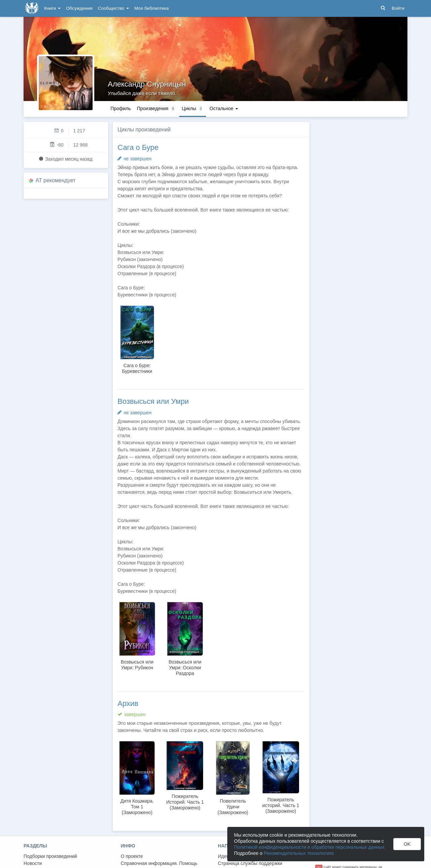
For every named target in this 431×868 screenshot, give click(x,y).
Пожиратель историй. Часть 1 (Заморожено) (281, 805)
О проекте (132, 856)
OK (407, 844)
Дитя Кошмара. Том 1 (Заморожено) (137, 807)
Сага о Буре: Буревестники (137, 368)
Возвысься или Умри (153, 401)
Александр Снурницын (147, 84)
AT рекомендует (56, 180)
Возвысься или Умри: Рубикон (137, 665)
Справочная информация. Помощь (159, 863)
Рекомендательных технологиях (299, 853)
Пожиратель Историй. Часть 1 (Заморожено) (185, 802)
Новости (33, 863)
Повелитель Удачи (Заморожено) (233, 807)
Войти (398, 8)
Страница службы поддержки (250, 863)
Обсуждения (79, 8)
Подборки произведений (50, 856)
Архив (128, 703)
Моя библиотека (152, 8)
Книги (52, 8)
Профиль (121, 108)
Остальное (224, 108)
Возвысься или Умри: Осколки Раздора (185, 668)
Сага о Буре (138, 147)
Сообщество (113, 8)
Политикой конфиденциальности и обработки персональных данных (309, 847)
